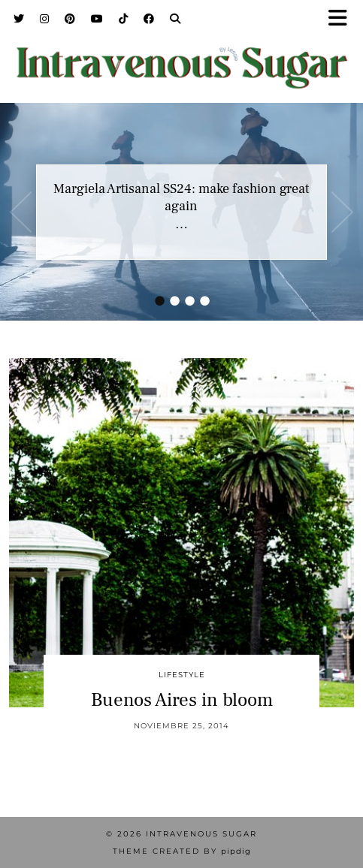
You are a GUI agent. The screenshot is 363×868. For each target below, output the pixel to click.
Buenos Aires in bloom (182, 700)
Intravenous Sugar (201, 834)
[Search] (175, 19)
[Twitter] (19, 19)
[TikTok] (124, 19)
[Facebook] (149, 19)
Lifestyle (182, 675)
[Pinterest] (70, 19)
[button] (343, 19)
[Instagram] (45, 19)
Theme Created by (182, 851)
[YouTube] (97, 19)
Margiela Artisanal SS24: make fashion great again (181, 197)
